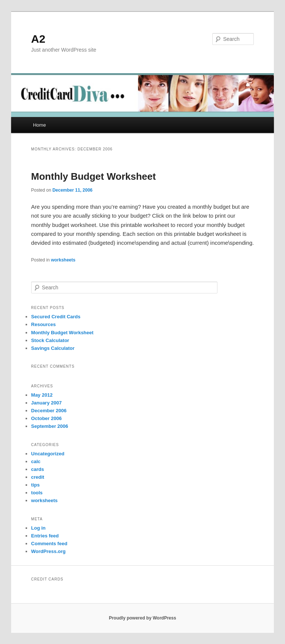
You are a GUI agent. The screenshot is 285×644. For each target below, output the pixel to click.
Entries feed (45, 536)
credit (38, 477)
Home (40, 125)
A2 (38, 39)
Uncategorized (48, 454)
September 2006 (50, 426)
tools (37, 493)
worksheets (63, 260)
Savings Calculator (53, 348)
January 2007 (46, 403)
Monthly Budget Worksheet (94, 176)
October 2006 (46, 418)
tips (35, 485)
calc (36, 461)
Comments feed (49, 544)
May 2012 (42, 395)
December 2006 (49, 411)
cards (38, 469)
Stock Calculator (50, 340)
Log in (38, 528)
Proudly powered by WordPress (142, 618)
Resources (43, 324)
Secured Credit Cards (56, 317)
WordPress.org (48, 551)
